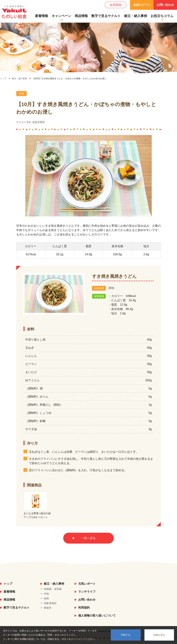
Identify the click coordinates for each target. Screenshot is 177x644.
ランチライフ (87, 592)
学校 (46, 594)
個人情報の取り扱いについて (97, 616)
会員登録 (116, 5)
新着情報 (42, 16)
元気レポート (87, 584)
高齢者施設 (50, 603)
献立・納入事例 (136, 16)
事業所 (48, 608)
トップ (8, 584)
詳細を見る (159, 635)
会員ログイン (142, 5)
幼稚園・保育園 (53, 589)
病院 (46, 598)
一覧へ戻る (88, 538)
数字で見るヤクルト (106, 16)
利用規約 (84, 608)
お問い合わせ (165, 5)
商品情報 (81, 16)
